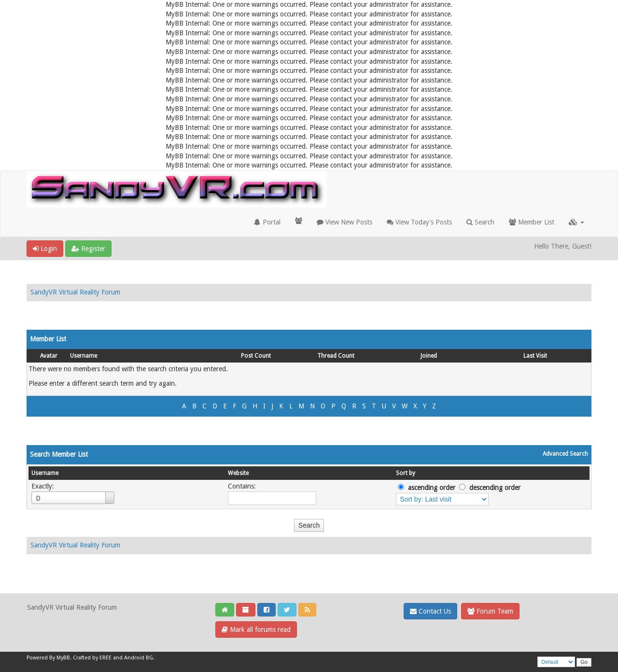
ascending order (432, 488)
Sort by (406, 473)
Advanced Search (565, 454)
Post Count (256, 356)
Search (480, 222)
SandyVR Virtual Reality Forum (75, 292)
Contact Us (430, 611)
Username (84, 356)
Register (88, 249)
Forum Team (490, 611)
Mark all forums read (256, 630)
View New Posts (344, 222)
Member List (532, 222)
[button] (576, 222)
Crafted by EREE (92, 658)
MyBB (63, 658)
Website (238, 473)
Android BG (139, 658)
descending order (495, 488)
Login (45, 249)
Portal (267, 222)
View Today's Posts (419, 222)
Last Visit (535, 356)
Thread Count (336, 356)
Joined (429, 356)
